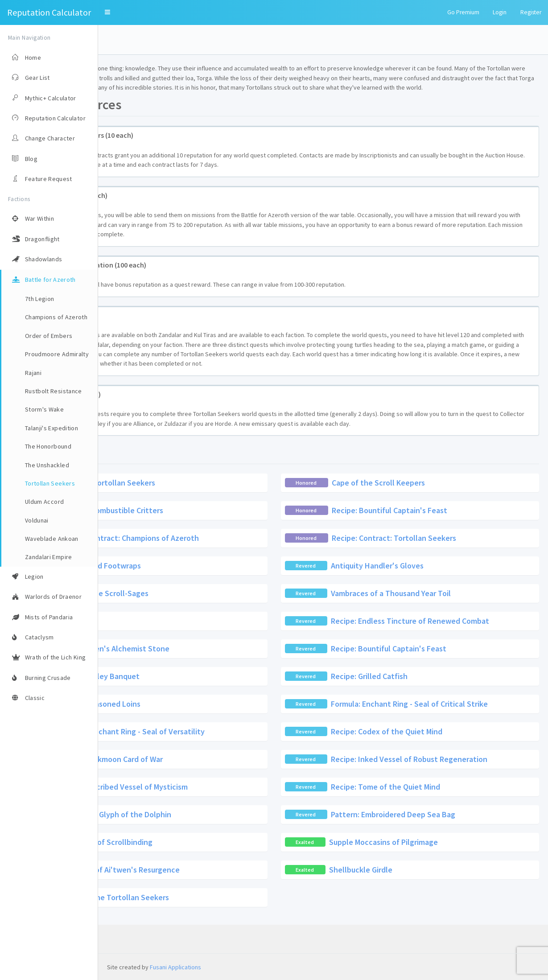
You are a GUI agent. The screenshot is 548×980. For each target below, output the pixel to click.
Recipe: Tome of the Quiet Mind (435, 815)
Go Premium (463, 12)
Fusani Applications (175, 967)
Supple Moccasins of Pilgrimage (433, 871)
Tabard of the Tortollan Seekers (211, 926)
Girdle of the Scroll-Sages (202, 622)
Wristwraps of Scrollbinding (203, 871)
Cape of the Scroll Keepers (427, 511)
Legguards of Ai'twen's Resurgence (216, 898)
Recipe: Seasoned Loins (198, 732)
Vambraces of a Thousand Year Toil (440, 622)
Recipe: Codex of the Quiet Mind (436, 760)
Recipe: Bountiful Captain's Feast (439, 538)
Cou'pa (169, 649)
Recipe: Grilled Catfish (418, 705)
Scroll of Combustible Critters (210, 538)
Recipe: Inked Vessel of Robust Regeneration (458, 788)
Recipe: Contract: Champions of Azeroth (227, 566)
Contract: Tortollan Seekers (205, 511)
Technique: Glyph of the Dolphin (213, 843)
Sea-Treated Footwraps (198, 594)
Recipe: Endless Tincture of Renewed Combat (459, 649)
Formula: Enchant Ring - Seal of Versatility (230, 760)
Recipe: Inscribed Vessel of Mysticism (221, 815)
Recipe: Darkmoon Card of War (209, 788)
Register (531, 12)
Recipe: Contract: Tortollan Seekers (443, 566)
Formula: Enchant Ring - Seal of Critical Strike (458, 732)
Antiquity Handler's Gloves (426, 594)
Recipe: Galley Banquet (197, 705)
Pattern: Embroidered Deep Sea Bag (442, 843)
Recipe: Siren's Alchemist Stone (212, 677)
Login (500, 12)
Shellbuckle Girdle (410, 898)
